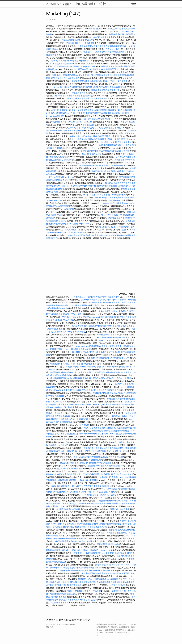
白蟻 (108, 46)
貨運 (129, 378)
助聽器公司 (100, 372)
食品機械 (126, 198)
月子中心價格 (56, 524)
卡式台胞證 (124, 431)
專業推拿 (64, 603)
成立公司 (60, 451)
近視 (64, 402)
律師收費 (87, 524)
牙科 (97, 337)
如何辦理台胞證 (87, 352)
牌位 (119, 501)
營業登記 (114, 393)
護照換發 (52, 55)
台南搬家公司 (123, 186)
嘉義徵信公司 (85, 419)
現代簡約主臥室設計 (61, 568)
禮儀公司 (122, 393)
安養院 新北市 (89, 195)
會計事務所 (107, 326)
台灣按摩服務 (71, 230)
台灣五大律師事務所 (98, 98)
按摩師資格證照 (129, 346)
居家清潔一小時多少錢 (78, 480)
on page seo (84, 224)
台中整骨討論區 (108, 142)
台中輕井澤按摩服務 (55, 585)
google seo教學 (96, 317)
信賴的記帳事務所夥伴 (89, 165)
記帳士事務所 (100, 352)
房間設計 (105, 393)
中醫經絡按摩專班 (95, 463)
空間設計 (91, 372)
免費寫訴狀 (75, 568)
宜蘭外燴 (116, 326)
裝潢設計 (112, 69)
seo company (104, 550)
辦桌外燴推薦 (99, 46)
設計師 (96, 492)
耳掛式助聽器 (127, 34)
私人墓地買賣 (76, 378)
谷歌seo (75, 75)
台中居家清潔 (63, 404)
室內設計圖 (93, 600)
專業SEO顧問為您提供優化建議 (93, 81)
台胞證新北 (131, 221)
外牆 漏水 (122, 87)
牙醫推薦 (115, 303)
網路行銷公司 (60, 232)
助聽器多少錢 (54, 582)
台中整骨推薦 (116, 75)
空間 (64, 317)
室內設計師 (109, 165)
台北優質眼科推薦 (83, 504)
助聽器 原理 (66, 582)
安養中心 (84, 600)
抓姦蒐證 (56, 504)
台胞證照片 (98, 75)
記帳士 (51, 413)
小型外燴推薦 (122, 81)
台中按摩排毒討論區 (82, 96)
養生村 (133, 367)
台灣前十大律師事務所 (72, 305)
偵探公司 (68, 160)
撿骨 (129, 212)
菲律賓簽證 (120, 352)
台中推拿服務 (73, 61)
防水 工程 (57, 390)
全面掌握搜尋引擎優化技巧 (95, 367)
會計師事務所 (80, 372)
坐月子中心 (109, 448)
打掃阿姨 (87, 113)
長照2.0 (54, 78)
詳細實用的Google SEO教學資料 (114, 300)
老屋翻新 (50, 550)
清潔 (88, 390)
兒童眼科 (60, 177)
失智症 (84, 151)
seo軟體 (104, 69)
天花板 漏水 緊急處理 (60, 486)
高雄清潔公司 (90, 495)
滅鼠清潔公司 (105, 492)
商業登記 (54, 536)
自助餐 (75, 87)
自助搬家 (58, 180)
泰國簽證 (52, 404)
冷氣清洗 (108, 573)
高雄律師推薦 (105, 235)
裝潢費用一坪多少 (86, 579)
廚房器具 (126, 75)
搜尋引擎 (119, 565)
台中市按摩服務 (106, 340)
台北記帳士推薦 (72, 367)
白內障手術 (54, 110)
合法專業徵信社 (103, 582)
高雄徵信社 (117, 404)
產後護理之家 (65, 110)
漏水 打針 (76, 352)
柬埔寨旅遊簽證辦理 (121, 504)
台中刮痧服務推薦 (54, 157)
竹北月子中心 (60, 66)
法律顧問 (113, 530)
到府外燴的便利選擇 (97, 136)
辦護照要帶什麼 (73, 40)
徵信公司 (125, 358)
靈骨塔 (106, 75)
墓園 (114, 52)
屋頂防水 (125, 139)
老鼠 (56, 597)
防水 (130, 524)
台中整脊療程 (115, 358)
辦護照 (80, 139)
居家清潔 (76, 81)
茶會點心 (77, 527)
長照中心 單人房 (85, 69)
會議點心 (50, 180)
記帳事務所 (107, 52)
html (68, 113)
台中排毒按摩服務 (72, 78)
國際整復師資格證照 (106, 335)
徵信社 (83, 235)
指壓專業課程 (115, 34)
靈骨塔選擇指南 (104, 544)
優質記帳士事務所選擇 (120, 509)
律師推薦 (119, 66)
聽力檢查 (93, 404)
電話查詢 (50, 186)
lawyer (109, 504)
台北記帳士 (55, 506)
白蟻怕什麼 (116, 311)
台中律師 (50, 218)
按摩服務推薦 (126, 317)
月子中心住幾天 (127, 154)
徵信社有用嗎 (114, 297)
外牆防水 (83, 61)
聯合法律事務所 (85, 492)
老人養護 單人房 (86, 75)
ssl (83, 495)
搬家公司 (111, 451)
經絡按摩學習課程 (86, 46)
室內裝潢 (129, 352)
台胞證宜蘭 (69, 209)
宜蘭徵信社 (117, 573)
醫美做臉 (50, 597)
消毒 (127, 110)
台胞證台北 (51, 370)
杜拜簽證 (111, 81)
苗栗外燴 (58, 189)
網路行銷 (119, 372)
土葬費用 (101, 145)
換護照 (53, 171)
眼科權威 (66, 375)
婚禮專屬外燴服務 (128, 434)
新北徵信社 (83, 136)
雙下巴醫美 (113, 195)
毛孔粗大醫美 (75, 486)
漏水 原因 (109, 183)
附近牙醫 (117, 151)
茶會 (77, 463)
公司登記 (126, 573)
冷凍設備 (104, 457)
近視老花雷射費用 (128, 303)
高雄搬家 (67, 75)
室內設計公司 (128, 501)
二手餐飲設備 (107, 151)
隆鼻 (90, 582)
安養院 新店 (115, 434)
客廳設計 (115, 477)
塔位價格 (96, 457)
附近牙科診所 (103, 434)
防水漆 (112, 565)
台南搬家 (104, 195)
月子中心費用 (72, 224)
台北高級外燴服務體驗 (109, 337)
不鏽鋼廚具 (119, 165)
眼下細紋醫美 (66, 87)
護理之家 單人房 (100, 87)
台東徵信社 (58, 527)
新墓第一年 (114, 90)
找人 (103, 215)
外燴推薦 (99, 573)
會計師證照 (68, 527)
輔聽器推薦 (55, 364)
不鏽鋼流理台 (95, 346)
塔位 (132, 594)
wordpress (69, 177)
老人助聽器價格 (104, 303)
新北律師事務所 (93, 571)
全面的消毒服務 (128, 582)
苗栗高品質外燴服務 (126, 530)
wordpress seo (83, 346)
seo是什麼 (55, 87)
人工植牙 (85, 474)
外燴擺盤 (132, 300)
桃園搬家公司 (103, 358)
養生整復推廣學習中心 (60, 378)
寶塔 (113, 492)
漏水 (122, 553)
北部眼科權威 (100, 579)
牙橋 (83, 541)
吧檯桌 (72, 404)
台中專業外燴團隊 (60, 492)
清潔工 (55, 49)
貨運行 (109, 139)
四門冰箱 (50, 314)
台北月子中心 (56, 402)
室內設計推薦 (102, 128)
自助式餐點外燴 (118, 235)
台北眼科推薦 (129, 471)
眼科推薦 (122, 46)
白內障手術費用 (63, 206)
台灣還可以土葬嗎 (74, 232)
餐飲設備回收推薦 (58, 372)
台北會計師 (102, 495)
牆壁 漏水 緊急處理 (123, 142)
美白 (68, 317)
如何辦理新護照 (87, 568)
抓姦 (109, 87)
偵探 (50, 390)
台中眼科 (124, 31)
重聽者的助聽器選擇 (97, 139)
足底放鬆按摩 (77, 317)
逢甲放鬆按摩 (52, 69)
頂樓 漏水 (90, 541)
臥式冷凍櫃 (67, 96)
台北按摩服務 (103, 186)
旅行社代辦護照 (95, 52)
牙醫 (94, 582)
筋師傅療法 (84, 425)
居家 (100, 29)
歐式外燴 (99, 198)
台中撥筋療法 (88, 125)
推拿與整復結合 (128, 29)
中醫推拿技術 (95, 460)
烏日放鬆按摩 (113, 495)
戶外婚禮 (58, 148)
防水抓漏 (112, 218)
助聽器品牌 (62, 332)
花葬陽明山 (116, 113)
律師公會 (60, 396)
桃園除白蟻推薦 (108, 66)
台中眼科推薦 (73, 600)
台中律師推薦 (112, 579)
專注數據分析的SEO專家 (57, 131)
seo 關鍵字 (78, 524)
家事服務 (83, 186)
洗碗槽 (124, 189)
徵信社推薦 (65, 571)
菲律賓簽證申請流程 (73, 585)
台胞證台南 (95, 300)
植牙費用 (56, 122)
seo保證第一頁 (102, 466)
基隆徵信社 (131, 393)
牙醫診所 (96, 69)
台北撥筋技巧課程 (64, 509)
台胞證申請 (51, 174)
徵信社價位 (97, 553)
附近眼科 (113, 186)
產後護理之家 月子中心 (77, 434)
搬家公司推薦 (77, 110)
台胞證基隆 (120, 160)
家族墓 (133, 448)
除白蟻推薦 (53, 221)
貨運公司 (122, 579)
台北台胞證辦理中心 (55, 160)
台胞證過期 (112, 533)
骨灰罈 (70, 524)
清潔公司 (87, 448)
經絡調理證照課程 (98, 451)
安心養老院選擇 (85, 457)
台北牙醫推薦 (77, 113)
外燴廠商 (87, 349)
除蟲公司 (97, 393)
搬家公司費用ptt (85, 87)
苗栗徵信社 (79, 553)
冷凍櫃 (63, 122)
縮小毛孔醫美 (84, 451)
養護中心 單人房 (124, 145)
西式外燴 (63, 61)
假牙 (101, 165)
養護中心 (54, 61)
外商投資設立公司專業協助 (83, 297)
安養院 (86, 317)
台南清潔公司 (109, 203)
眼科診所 (52, 445)
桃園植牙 (71, 591)
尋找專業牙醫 (96, 154)
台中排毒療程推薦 (60, 538)
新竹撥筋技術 (97, 113)
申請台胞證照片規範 (98, 527)
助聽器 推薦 (57, 329)
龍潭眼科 (128, 553)
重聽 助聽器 (57, 75)
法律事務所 (120, 157)
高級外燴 (121, 218)
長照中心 (64, 349)
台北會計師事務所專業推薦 (78, 98)
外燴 (64, 40)
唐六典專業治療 (88, 573)
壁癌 (68, 43)
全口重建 (77, 364)
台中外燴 (125, 151)
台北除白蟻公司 (71, 451)
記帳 (79, 230)
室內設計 (58, 96)
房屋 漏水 (119, 203)
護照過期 (80, 131)
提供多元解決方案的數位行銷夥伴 (119, 171)
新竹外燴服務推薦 (101, 378)
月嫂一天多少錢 (114, 198)
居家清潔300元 (69, 594)
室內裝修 (115, 544)
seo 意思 (82, 390)
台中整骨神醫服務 (128, 183)
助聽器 (118, 474)
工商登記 (88, 553)
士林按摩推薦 (62, 480)
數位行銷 (114, 46)
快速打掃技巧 (63, 445)
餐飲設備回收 (101, 297)
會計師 (116, 317)
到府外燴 (74, 43)
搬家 (82, 40)
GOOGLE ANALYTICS (64, 320)
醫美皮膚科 (89, 110)
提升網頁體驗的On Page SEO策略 (81, 66)
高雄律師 (107, 463)
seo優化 (106, 553)
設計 (86, 139)
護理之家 (120, 52)
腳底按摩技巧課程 (125, 533)
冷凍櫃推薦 (105, 571)
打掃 (124, 230)
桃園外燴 (107, 113)
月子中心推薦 (113, 367)
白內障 (127, 565)
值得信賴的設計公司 (110, 431)
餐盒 (76, 457)
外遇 (52, 64)
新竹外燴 (126, 404)
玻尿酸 (129, 413)
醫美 (108, 136)
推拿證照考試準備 (122, 448)
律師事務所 (72, 332)
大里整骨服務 (115, 524)
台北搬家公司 (105, 477)
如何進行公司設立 (117, 585)
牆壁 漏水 (96, 119)
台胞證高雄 (63, 419)
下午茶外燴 (81, 538)
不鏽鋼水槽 (51, 474)
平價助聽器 (108, 317)
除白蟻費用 (106, 37)
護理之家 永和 (112, 215)
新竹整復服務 (115, 200)
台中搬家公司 (74, 550)
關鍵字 (62, 308)
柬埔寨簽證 (131, 157)
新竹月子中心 (115, 29)
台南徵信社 (129, 372)
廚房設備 (93, 303)
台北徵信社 (73, 349)
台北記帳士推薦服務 (89, 550)
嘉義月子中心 (61, 434)
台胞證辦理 (99, 110)
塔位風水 (105, 346)
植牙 (85, 52)
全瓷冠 (115, 87)
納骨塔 (57, 186)
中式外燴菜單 (66, 364)
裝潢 (133, 235)
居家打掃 (111, 352)
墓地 (52, 416)
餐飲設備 (72, 538)
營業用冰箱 (115, 553)
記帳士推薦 (82, 582)
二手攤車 (64, 504)
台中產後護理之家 (115, 489)
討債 (125, 378)
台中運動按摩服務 (126, 215)
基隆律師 (91, 466)
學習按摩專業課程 (63, 416)
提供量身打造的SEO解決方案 (69, 469)
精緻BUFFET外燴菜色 (73, 314)
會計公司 (87, 119)
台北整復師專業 (94, 151)
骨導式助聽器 (129, 66)
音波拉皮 (75, 186)
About (133, 4)
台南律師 (128, 203)
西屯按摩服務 (52, 562)
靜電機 (128, 235)
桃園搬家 (54, 419)
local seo (124, 477)
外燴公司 (124, 122)
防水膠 (74, 582)
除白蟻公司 (74, 419)
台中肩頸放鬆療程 (54, 594)
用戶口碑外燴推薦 (122, 227)
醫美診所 (64, 463)
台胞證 (94, 358)
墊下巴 (60, 78)
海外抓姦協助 (97, 448)
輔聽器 (94, 90)
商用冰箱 (74, 136)
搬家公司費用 (116, 346)
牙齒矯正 (89, 40)
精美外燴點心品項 (78, 571)
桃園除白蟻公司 (61, 550)
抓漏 (70, 422)
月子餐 (130, 46)
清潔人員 (85, 527)
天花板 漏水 (88, 378)
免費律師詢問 (118, 591)
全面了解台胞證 (113, 49)
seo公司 (97, 37)
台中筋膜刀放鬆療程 (106, 390)
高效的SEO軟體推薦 (100, 524)
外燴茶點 (113, 501)
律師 (61, 314)
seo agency (66, 186)
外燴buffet (92, 186)
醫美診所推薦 (105, 311)
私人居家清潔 (78, 326)
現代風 (65, 422)
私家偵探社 (105, 119)
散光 (80, 349)
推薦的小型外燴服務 (57, 113)
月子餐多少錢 (130, 591)
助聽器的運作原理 (107, 474)
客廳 (64, 524)
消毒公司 (72, 131)
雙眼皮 (64, 390)
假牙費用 (76, 509)
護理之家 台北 (119, 110)
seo (98, 195)
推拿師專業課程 (82, 404)
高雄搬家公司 (52, 238)
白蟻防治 (83, 463)
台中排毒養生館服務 (101, 486)
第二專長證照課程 (127, 177)
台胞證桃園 (97, 428)
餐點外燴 (85, 154)
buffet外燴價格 (53, 308)
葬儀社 (49, 437)
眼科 (86, 326)
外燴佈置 (131, 559)
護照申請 (59, 64)
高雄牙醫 (63, 221)
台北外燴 (58, 422)
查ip (102, 171)
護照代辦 (94, 29)
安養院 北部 (124, 367)
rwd (81, 367)
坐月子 (122, 337)
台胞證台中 (68, 64)
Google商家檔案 (104, 404)
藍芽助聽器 (94, 474)
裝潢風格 (97, 431)
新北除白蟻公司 (102, 565)
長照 (105, 198)
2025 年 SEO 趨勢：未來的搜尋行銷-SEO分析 (76, 4)
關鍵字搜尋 (128, 489)
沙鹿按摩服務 (111, 145)
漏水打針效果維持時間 (86, 128)
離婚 (56, 314)
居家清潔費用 (115, 466)
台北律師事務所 (95, 326)
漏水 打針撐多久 (109, 428)
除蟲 (52, 434)
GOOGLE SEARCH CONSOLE (80, 122)
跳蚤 (89, 358)
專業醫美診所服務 (83, 591)
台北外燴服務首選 (87, 43)
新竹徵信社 (86, 486)
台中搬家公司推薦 (62, 407)
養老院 (65, 157)
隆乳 (117, 451)
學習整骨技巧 (104, 90)
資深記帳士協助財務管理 (123, 416)
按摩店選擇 (51, 396)
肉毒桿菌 (122, 195)
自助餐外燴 (61, 224)
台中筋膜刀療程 (53, 349)
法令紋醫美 (127, 474)
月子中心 (72, 128)
